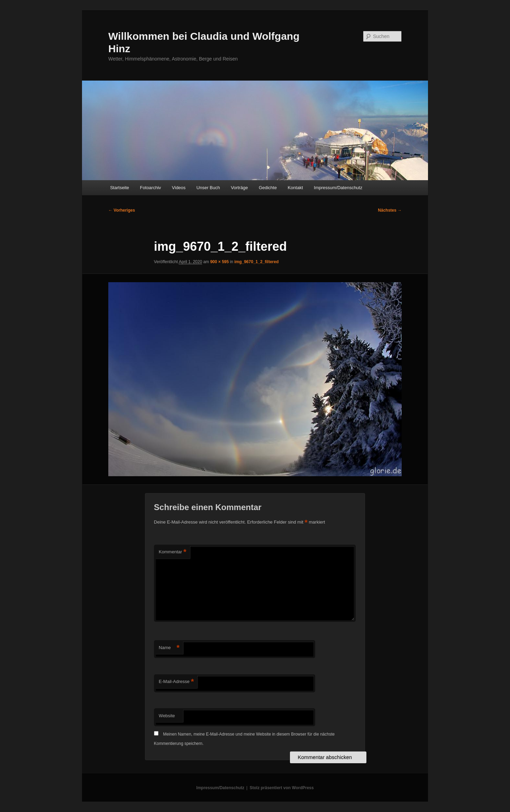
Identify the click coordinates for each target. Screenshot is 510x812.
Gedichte (268, 188)
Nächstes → (390, 210)
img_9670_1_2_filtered (256, 262)
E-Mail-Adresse (176, 682)
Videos (179, 188)
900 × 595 (219, 262)
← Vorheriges (122, 210)
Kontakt (295, 188)
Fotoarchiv (151, 188)
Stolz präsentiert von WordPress (282, 788)
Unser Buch (208, 188)
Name (169, 648)
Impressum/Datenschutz (338, 188)
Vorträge (239, 188)
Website (167, 716)
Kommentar (173, 552)
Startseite (120, 188)
